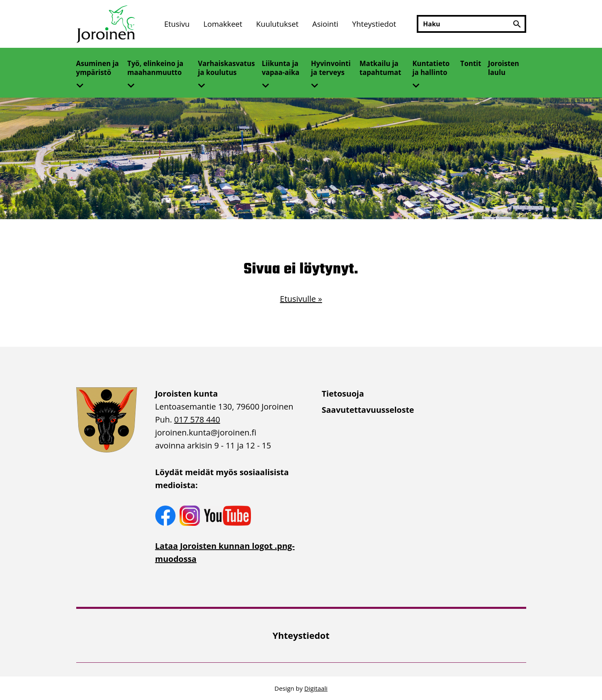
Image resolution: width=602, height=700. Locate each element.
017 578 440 (197, 419)
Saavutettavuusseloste (368, 410)
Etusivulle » (301, 299)
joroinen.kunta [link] (206, 432)
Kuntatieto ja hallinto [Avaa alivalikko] (431, 68)
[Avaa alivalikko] (83, 83)
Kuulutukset (277, 24)
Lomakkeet (223, 24)
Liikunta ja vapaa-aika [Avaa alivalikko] (281, 68)
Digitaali (316, 688)
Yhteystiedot (374, 24)
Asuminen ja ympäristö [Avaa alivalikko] (98, 68)
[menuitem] (177, 24)
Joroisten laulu (504, 68)
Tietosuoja (343, 394)
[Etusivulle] (107, 24)
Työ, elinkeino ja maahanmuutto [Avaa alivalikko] (155, 68)
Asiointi (325, 24)
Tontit (471, 63)
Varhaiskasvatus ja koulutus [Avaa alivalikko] (226, 68)
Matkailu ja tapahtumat (380, 68)
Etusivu (177, 24)
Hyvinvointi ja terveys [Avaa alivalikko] (331, 68)
